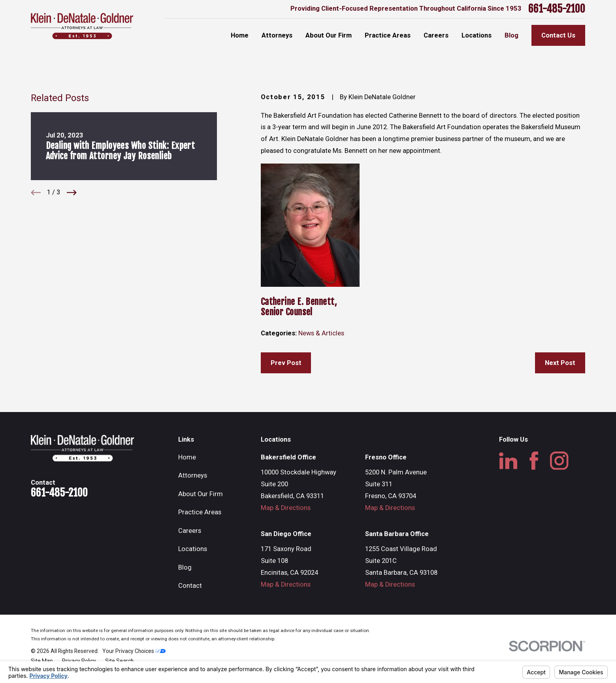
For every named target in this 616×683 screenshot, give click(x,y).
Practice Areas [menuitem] (388, 35)
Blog (185, 567)
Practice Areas (200, 512)
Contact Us (558, 35)
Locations (193, 549)
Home (187, 457)
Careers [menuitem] (436, 35)
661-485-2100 (557, 9)
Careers (190, 531)
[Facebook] (534, 461)
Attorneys (193, 475)
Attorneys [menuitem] (277, 35)
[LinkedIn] (508, 461)
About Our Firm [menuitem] (329, 35)
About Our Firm (201, 494)
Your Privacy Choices (134, 651)
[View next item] (72, 193)
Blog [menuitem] (511, 35)
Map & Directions (286, 508)
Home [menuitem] (240, 35)
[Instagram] (559, 461)
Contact (190, 586)
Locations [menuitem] (477, 35)
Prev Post (286, 363)
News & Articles (321, 333)
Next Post (560, 363)
